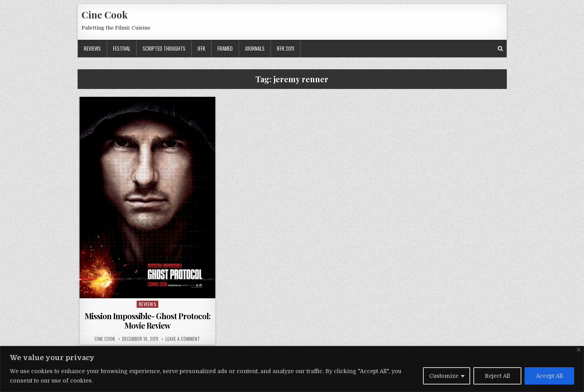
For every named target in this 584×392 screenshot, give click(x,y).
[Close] (579, 350)
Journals (255, 48)
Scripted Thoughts (164, 48)
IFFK (201, 48)
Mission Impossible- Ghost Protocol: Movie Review (147, 321)
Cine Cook (105, 15)
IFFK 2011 (286, 48)
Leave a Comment (183, 339)
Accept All (549, 376)
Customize (444, 376)
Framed (225, 48)
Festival (122, 48)
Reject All (497, 376)
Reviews (92, 48)
